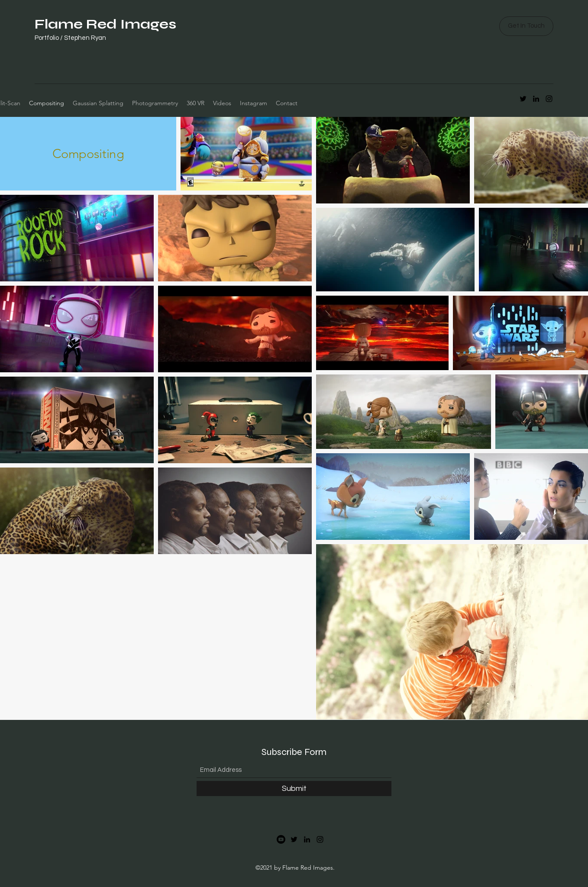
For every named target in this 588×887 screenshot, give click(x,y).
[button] (526, 26)
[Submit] (294, 789)
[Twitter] (294, 839)
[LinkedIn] (307, 839)
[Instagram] (320, 839)
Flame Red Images (105, 24)
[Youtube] (281, 839)
